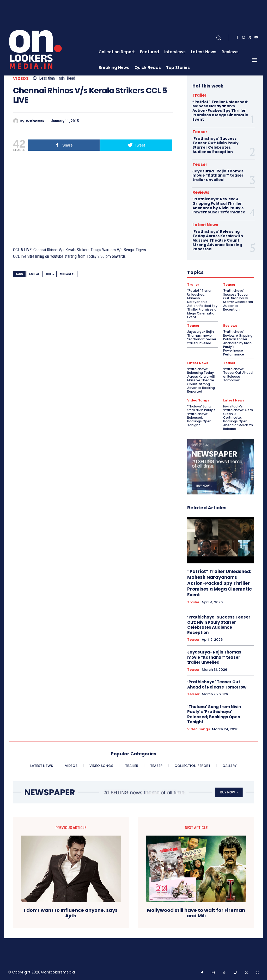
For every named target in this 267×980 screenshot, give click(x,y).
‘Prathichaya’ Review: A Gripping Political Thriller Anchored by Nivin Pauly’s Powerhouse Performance (219, 206)
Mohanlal (68, 274)
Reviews (201, 192)
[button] (219, 38)
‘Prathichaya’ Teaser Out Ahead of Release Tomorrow (238, 375)
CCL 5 (50, 274)
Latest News (205, 225)
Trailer (199, 95)
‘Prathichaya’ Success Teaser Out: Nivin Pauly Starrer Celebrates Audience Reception (216, 145)
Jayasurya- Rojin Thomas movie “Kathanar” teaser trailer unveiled (218, 176)
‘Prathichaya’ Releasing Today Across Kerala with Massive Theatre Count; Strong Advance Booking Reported (218, 240)
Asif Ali (35, 274)
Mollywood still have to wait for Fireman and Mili (196, 913)
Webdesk (35, 121)
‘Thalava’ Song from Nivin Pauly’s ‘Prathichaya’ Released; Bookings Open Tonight (201, 416)
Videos (21, 78)
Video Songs (198, 400)
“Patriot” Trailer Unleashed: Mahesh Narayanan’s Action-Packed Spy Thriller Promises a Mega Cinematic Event (220, 111)
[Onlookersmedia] (48, 38)
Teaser (200, 132)
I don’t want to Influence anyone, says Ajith (71, 913)
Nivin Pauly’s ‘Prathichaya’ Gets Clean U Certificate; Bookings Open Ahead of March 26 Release (238, 418)
